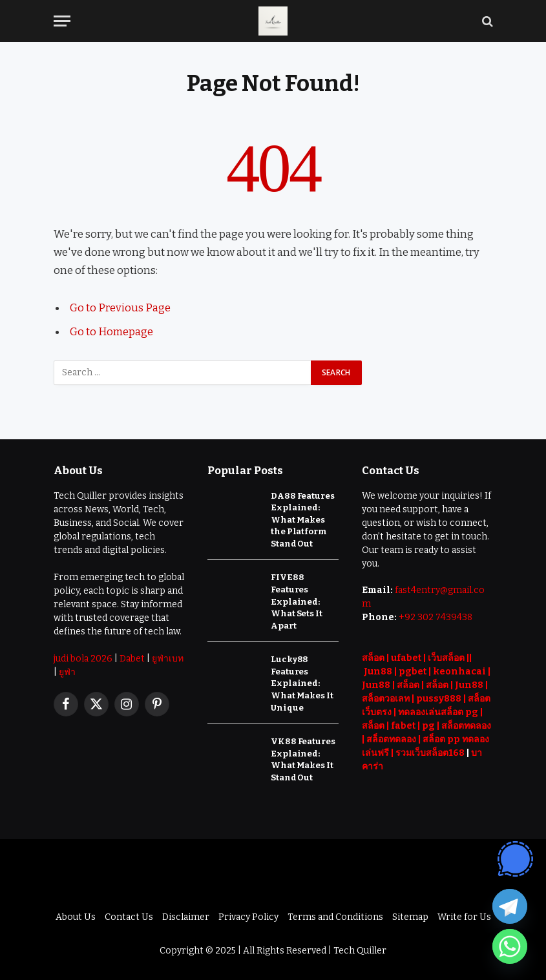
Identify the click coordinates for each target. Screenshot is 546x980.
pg (428, 725)
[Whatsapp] (510, 946)
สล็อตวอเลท (386, 697)
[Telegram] (510, 906)
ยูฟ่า (67, 671)
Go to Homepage (111, 331)
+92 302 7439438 (436, 616)
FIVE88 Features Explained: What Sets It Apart (296, 600)
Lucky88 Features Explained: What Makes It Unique (302, 683)
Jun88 (378, 670)
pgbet (413, 670)
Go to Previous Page (120, 308)
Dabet (132, 657)
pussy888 (439, 697)
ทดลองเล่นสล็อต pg (438, 711)
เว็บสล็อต (446, 657)
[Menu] (62, 21)
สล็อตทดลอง (466, 725)
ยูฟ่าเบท (168, 657)
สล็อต (373, 657)
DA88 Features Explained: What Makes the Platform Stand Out (302, 518)
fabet (403, 725)
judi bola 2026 (83, 657)
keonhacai (459, 670)
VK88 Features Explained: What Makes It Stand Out (303, 759)
